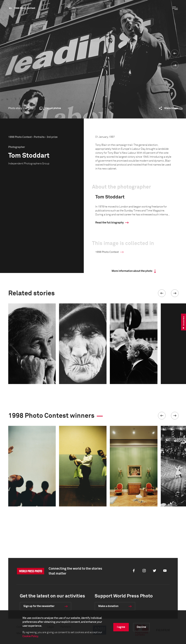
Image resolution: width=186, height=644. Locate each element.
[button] (162, 293)
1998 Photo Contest (25, 8)
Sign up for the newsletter (39, 606)
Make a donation (108, 606)
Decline (141, 627)
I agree (121, 627)
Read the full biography (109, 223)
